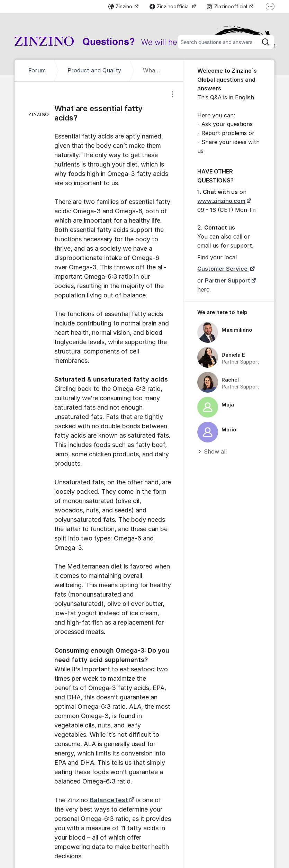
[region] (229, 382)
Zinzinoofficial (170, 6)
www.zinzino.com (221, 201)
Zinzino (121, 6)
